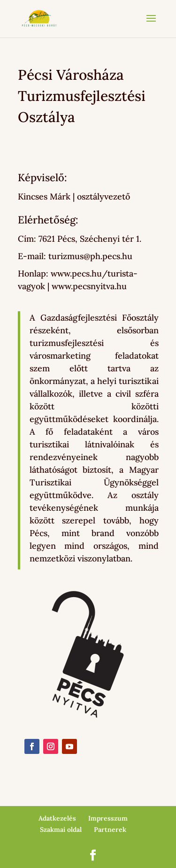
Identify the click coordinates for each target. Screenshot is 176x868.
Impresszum (108, 818)
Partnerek (110, 830)
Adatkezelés (57, 818)
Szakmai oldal (61, 830)
